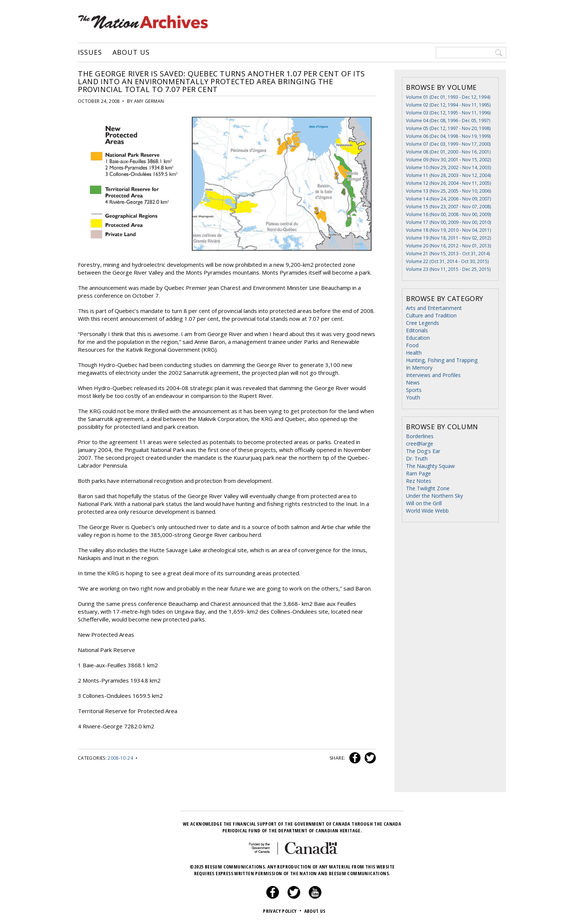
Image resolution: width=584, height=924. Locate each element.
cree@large (420, 444)
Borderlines (420, 436)
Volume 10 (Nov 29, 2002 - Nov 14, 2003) (448, 167)
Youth (413, 397)
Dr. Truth (417, 458)
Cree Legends (423, 323)
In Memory (419, 368)
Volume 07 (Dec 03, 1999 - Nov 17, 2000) (448, 144)
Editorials (417, 330)
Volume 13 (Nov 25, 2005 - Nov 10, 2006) (448, 191)
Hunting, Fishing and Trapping (442, 360)
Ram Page (418, 473)
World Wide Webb (427, 511)
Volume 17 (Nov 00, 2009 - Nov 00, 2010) (448, 222)
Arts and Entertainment (434, 308)
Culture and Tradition (431, 315)
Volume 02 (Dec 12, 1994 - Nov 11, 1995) (448, 105)
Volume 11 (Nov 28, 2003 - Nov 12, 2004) (448, 175)
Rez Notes (419, 481)
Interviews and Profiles (433, 375)
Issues (90, 53)
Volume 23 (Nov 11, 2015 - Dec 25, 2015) (448, 269)
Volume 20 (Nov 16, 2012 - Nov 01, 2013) (448, 246)
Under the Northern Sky (434, 496)
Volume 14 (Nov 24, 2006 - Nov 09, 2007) (448, 199)
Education (418, 338)
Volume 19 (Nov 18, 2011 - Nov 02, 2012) (448, 238)
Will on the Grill (424, 503)
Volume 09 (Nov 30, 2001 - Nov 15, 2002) (448, 160)
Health (414, 353)
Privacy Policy (283, 911)
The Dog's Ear (423, 451)
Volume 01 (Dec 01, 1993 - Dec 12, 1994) (448, 97)
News (413, 382)
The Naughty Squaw (430, 466)
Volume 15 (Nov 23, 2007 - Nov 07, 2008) (448, 207)
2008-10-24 (120, 758)
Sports (414, 390)
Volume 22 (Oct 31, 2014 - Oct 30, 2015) (447, 261)
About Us (131, 53)
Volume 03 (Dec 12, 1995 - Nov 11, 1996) (448, 113)
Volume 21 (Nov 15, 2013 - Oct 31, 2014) (448, 254)
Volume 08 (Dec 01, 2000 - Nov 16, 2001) (448, 152)
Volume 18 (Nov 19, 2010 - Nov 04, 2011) (448, 230)
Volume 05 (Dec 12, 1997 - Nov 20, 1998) (448, 128)
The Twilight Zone (428, 488)
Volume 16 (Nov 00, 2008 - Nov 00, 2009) (448, 214)
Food (412, 345)
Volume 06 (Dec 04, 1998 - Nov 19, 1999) (448, 136)
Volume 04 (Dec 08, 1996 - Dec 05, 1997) (448, 121)
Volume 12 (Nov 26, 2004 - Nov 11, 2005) (448, 183)
